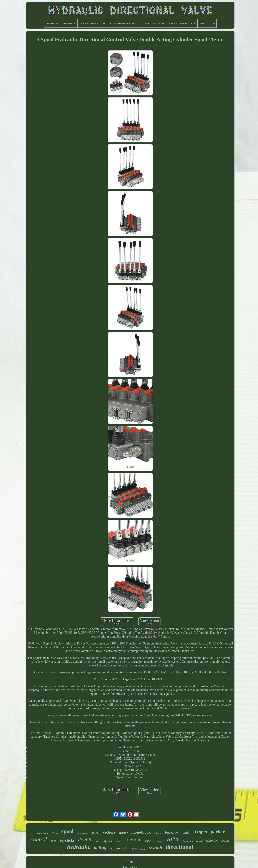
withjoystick (119, 848)
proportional (42, 833)
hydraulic (79, 847)
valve (173, 839)
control (39, 839)
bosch (142, 849)
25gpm (55, 833)
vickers (109, 832)
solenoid (133, 840)
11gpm (201, 832)
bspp (134, 848)
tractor (123, 833)
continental (83, 833)
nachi (199, 841)
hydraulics (188, 841)
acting (100, 847)
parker (218, 832)
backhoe (172, 832)
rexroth (155, 848)
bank (53, 841)
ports (96, 833)
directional (180, 847)
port (97, 842)
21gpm (159, 841)
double (85, 840)
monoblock (141, 832)
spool (67, 831)
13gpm (158, 833)
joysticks (67, 840)
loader (186, 832)
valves (149, 841)
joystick (107, 841)
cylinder (212, 841)
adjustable (225, 841)
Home (130, 862)
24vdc (118, 842)
